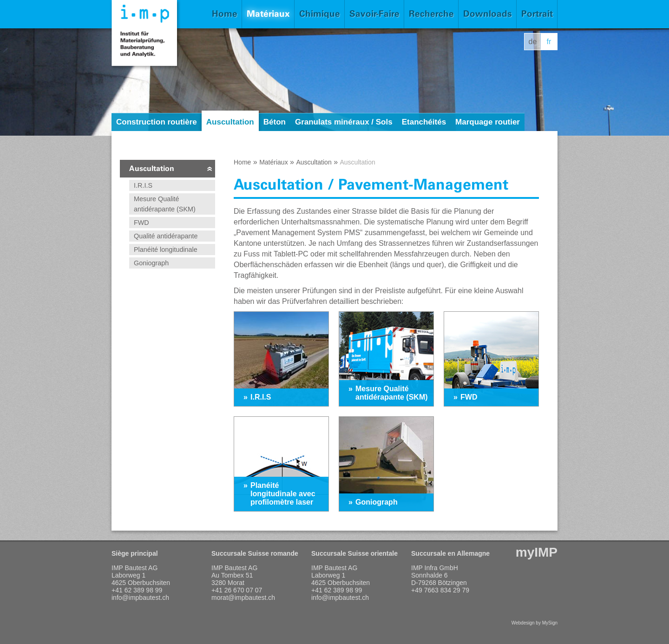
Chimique (320, 14)
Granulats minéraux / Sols (344, 122)
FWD (141, 223)
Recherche (431, 14)
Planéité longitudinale (166, 250)
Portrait (537, 14)
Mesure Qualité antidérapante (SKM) (165, 204)
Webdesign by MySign (535, 623)
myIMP (537, 552)
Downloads (488, 14)
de (533, 42)
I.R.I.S (143, 185)
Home (225, 14)
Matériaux (268, 14)
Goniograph (151, 263)
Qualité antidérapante (166, 236)
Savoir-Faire (374, 14)
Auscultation (230, 122)
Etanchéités (424, 122)
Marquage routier (488, 122)
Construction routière (157, 122)
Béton (275, 122)
